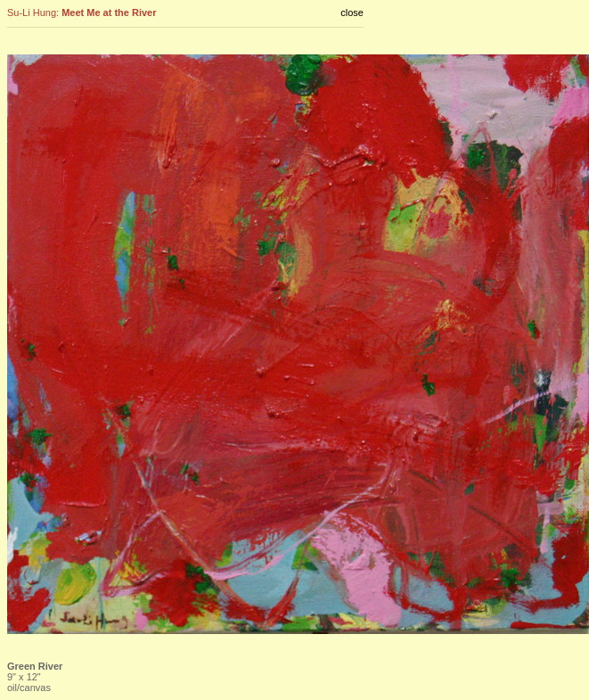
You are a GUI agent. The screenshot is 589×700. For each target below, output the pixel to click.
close (352, 12)
